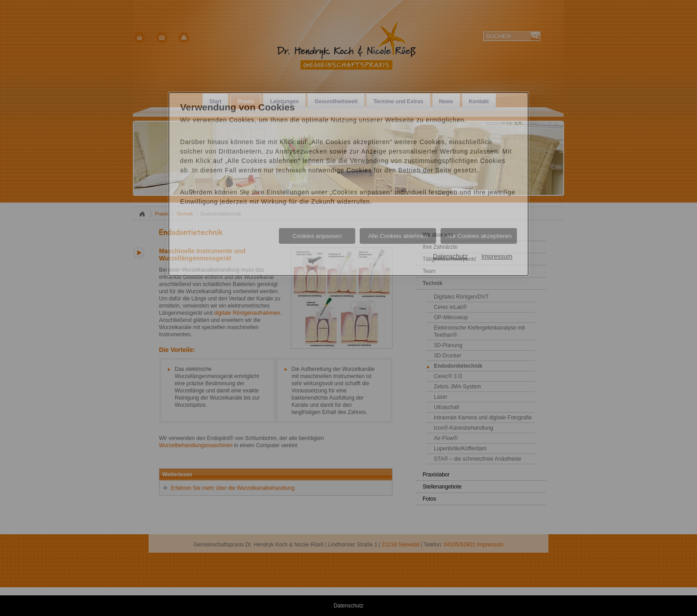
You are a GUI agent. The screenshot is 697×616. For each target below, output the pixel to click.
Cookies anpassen (317, 236)
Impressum (497, 256)
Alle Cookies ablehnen (398, 236)
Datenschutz (450, 256)
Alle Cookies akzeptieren (479, 236)
